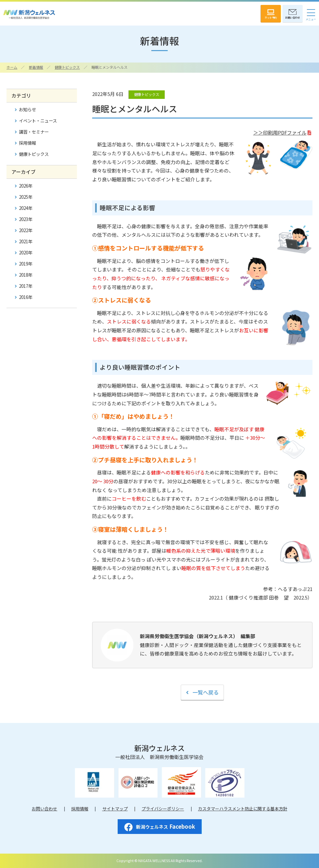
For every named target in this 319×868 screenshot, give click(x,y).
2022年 (26, 230)
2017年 (26, 286)
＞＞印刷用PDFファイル (280, 132)
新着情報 (36, 67)
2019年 (26, 264)
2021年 (26, 241)
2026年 (26, 186)
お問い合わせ (44, 809)
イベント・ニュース (38, 121)
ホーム (12, 67)
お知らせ (27, 110)
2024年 (26, 208)
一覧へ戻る (206, 692)
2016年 (26, 297)
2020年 (26, 253)
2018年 (26, 275)
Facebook (160, 827)
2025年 (26, 197)
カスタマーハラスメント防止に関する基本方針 (243, 809)
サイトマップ (115, 809)
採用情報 (27, 143)
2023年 (26, 219)
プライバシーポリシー (163, 809)
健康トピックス (67, 67)
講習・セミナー (34, 132)
